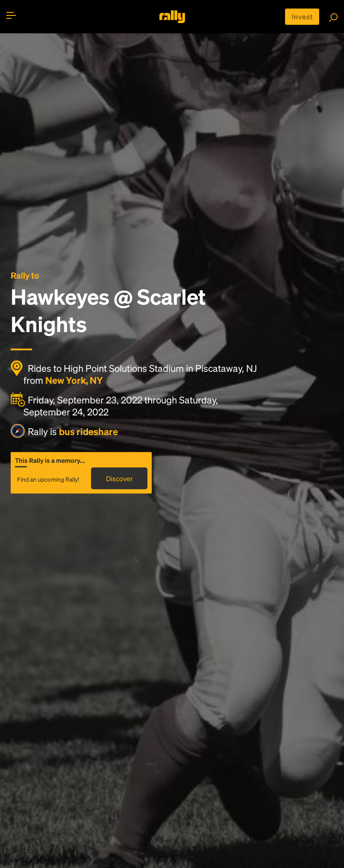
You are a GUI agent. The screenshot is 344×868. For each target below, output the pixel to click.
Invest (302, 16)
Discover (119, 478)
